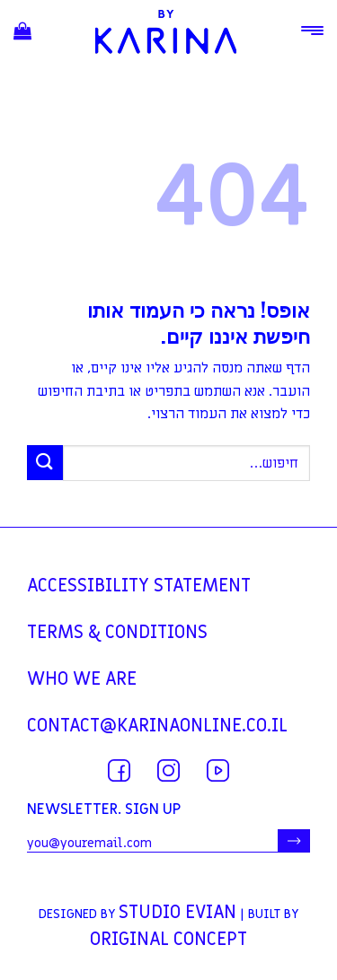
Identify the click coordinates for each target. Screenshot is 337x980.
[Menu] (312, 31)
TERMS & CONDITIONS (117, 633)
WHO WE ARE (82, 679)
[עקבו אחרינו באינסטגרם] (168, 770)
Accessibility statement (139, 586)
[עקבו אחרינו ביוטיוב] (218, 770)
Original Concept (168, 940)
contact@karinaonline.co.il (157, 726)
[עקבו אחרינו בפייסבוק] (119, 770)
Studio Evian (177, 913)
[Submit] (45, 463)
